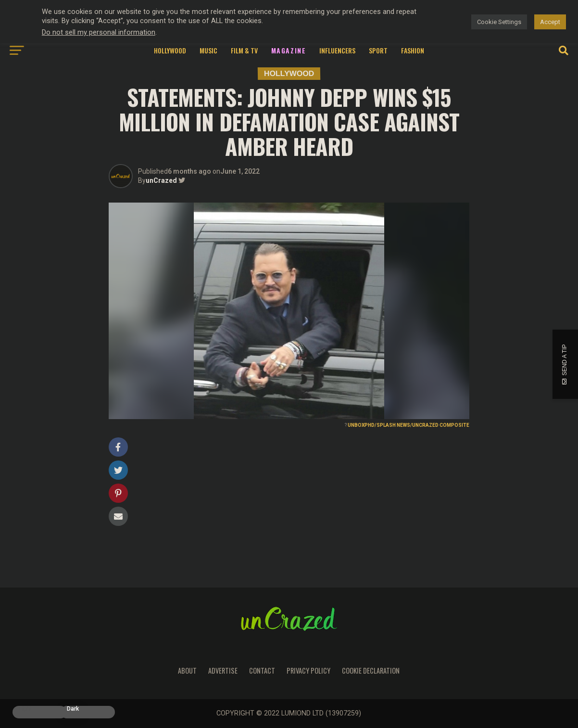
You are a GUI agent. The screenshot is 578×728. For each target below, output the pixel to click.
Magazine (289, 50)
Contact (262, 671)
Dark (73, 709)
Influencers (337, 50)
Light (25, 709)
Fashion (413, 50)
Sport (378, 50)
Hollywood (170, 50)
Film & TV (244, 50)
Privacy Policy (308, 671)
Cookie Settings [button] (499, 22)
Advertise (223, 671)
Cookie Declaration (371, 671)
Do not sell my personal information (99, 32)
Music (208, 50)
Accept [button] (550, 22)
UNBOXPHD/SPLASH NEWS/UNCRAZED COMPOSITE (408, 425)
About (187, 671)
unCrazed (161, 180)
